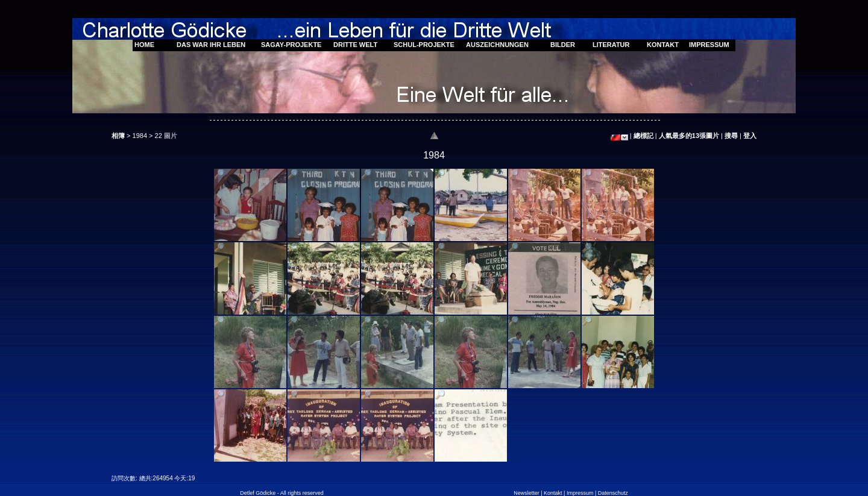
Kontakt (553, 493)
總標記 (643, 136)
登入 (750, 136)
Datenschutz (613, 493)
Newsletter (527, 493)
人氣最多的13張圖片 (689, 136)
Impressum (580, 493)
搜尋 (731, 136)
